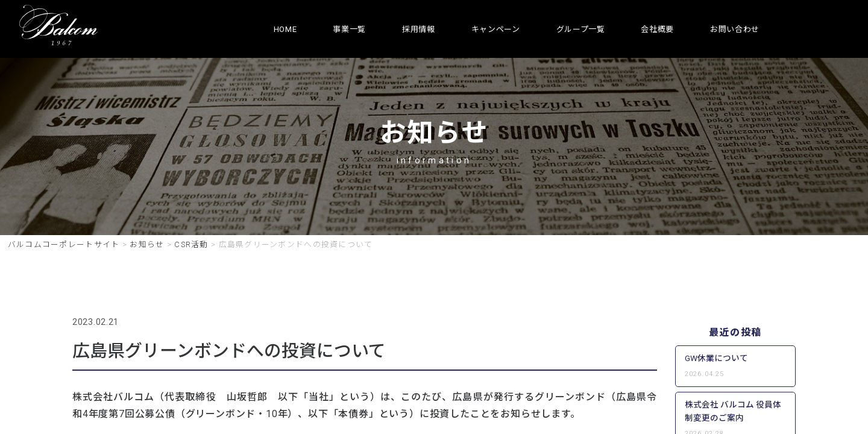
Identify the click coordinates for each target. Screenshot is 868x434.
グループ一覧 (581, 29)
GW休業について (716, 358)
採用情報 (419, 29)
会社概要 (657, 29)
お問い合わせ (735, 29)
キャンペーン (496, 29)
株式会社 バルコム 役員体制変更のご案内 (733, 411)
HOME (285, 29)
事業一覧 (349, 29)
